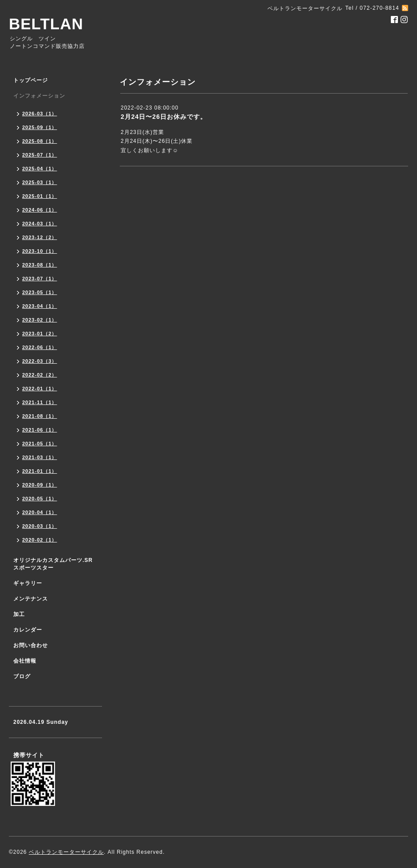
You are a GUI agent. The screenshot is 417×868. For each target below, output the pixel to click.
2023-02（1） (40, 320)
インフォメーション (39, 96)
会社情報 (25, 661)
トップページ (31, 80)
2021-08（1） (40, 416)
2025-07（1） (40, 155)
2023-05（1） (40, 292)
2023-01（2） (40, 334)
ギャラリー (28, 583)
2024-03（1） (40, 224)
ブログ (22, 676)
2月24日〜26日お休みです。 (164, 117)
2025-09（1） (40, 127)
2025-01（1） (40, 196)
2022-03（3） (40, 361)
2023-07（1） (40, 279)
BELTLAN (46, 24)
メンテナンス (31, 599)
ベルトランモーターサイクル (66, 852)
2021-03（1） (40, 457)
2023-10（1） (40, 251)
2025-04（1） (40, 169)
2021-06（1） (40, 430)
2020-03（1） (40, 526)
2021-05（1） (40, 444)
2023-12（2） (40, 237)
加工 (19, 614)
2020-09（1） (40, 485)
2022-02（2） (40, 375)
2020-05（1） (40, 499)
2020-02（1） (40, 540)
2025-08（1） (40, 141)
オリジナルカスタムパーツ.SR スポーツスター (53, 564)
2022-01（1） (40, 389)
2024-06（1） (40, 210)
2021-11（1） (40, 402)
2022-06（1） (40, 347)
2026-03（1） (40, 114)
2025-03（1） (40, 182)
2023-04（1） (40, 306)
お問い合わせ (31, 645)
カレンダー (28, 630)
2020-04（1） (40, 512)
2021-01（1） (40, 471)
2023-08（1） (40, 265)
